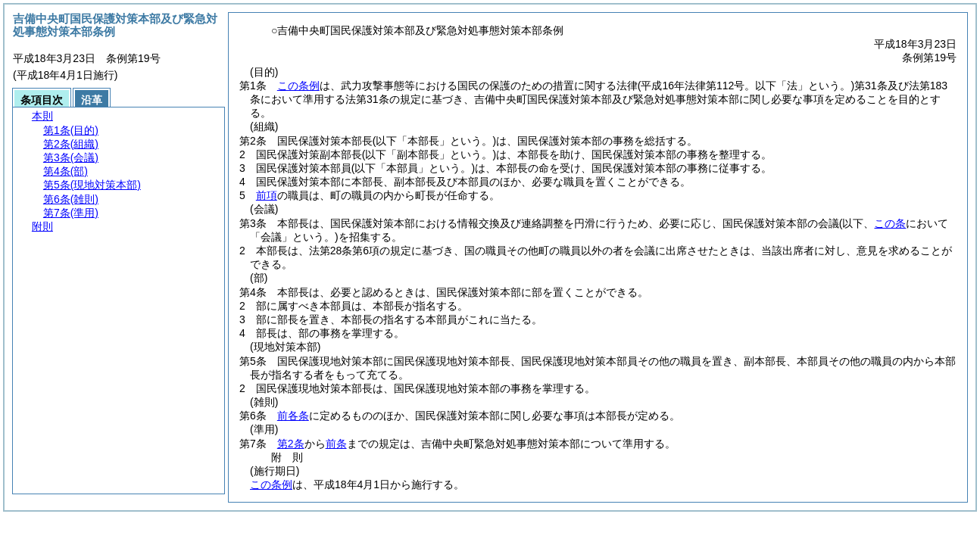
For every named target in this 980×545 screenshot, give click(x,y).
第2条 (291, 444)
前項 (267, 195)
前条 (336, 444)
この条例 (298, 86)
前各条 (293, 416)
